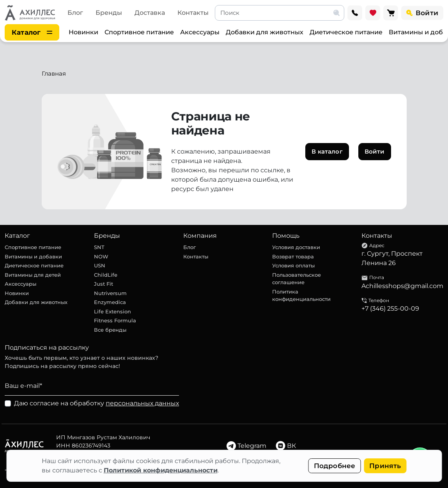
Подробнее (335, 466)
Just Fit (104, 284)
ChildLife (106, 275)
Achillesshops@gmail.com (402, 286)
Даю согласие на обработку (97, 403)
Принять (385, 466)
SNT (99, 247)
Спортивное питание (139, 32)
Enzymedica (110, 302)
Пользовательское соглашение (297, 279)
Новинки (83, 32)
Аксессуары (200, 32)
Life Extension (112, 311)
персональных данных (142, 403)
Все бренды (110, 330)
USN (100, 265)
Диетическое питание (346, 32)
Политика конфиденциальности (301, 295)
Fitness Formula (115, 320)
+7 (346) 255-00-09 (390, 309)
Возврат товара (293, 256)
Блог (75, 13)
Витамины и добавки (33, 256)
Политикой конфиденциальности (161, 470)
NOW (101, 256)
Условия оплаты (293, 265)
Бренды (109, 13)
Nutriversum (110, 293)
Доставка (150, 13)
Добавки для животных (265, 32)
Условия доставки (296, 247)
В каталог (327, 151)
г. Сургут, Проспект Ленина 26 (392, 258)
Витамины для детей (33, 275)
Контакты (193, 13)
